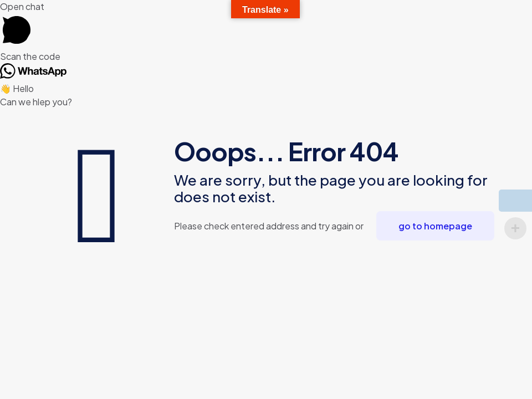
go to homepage (435, 226)
